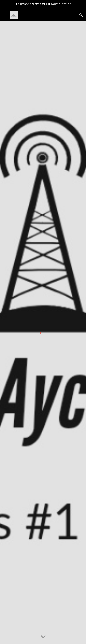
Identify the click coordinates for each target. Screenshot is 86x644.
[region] (43, 5)
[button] (5, 15)
